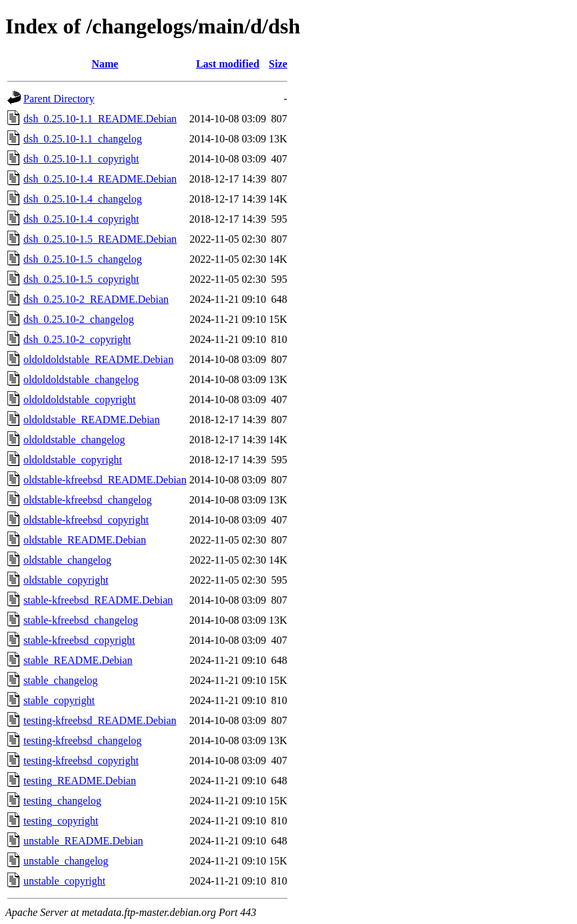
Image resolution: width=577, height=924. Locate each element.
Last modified (228, 64)
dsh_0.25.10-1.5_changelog (83, 259)
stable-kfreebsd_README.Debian (98, 600)
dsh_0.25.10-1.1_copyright (81, 159)
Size (278, 64)
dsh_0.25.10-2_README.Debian (96, 299)
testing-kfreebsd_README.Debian (100, 720)
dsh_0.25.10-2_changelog (79, 319)
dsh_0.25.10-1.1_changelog (83, 139)
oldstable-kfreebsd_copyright (86, 520)
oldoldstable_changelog (74, 440)
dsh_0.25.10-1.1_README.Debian (100, 119)
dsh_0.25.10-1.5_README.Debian (100, 239)
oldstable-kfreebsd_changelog (88, 500)
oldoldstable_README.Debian (92, 420)
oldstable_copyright (66, 580)
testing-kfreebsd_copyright (81, 761)
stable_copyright (59, 700)
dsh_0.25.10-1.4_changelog (83, 199)
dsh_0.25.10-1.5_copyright (81, 279)
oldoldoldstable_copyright (80, 399)
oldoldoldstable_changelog (81, 379)
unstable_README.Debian (83, 841)
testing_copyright (61, 821)
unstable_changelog (66, 861)
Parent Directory (59, 99)
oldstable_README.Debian (85, 540)
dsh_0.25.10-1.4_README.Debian (100, 179)
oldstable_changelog (68, 560)
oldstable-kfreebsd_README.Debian (105, 480)
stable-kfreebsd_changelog (81, 620)
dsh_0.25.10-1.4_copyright (81, 219)
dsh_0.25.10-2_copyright (77, 339)
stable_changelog (61, 680)
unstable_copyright (65, 881)
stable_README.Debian (78, 660)
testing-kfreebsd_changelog (83, 740)
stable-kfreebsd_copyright (79, 640)
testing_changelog (62, 801)
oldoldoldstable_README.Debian (98, 359)
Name (105, 64)
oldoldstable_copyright (73, 460)
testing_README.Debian (80, 781)
